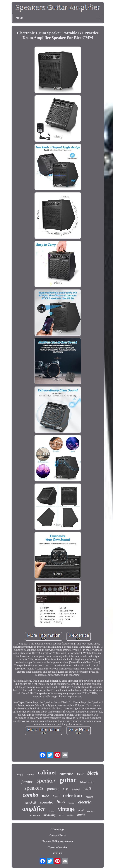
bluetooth (87, 783)
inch (61, 815)
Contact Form (58, 835)
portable (53, 789)
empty (20, 774)
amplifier (34, 809)
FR (61, 853)
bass (61, 802)
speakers (34, 788)
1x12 (80, 774)
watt (87, 788)
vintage (66, 809)
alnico (31, 775)
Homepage (58, 829)
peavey (90, 811)
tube (46, 796)
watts (70, 815)
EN (55, 853)
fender (27, 781)
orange (52, 811)
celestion (72, 795)
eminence (66, 774)
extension (35, 815)
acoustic (46, 802)
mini (81, 810)
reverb (89, 797)
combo (30, 795)
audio (81, 815)
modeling (49, 815)
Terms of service (58, 847)
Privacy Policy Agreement (58, 841)
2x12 (66, 789)
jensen (72, 803)
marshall (30, 803)
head (56, 796)
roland (76, 790)
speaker (46, 780)
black (93, 773)
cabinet (47, 772)
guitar (68, 780)
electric (84, 802)
